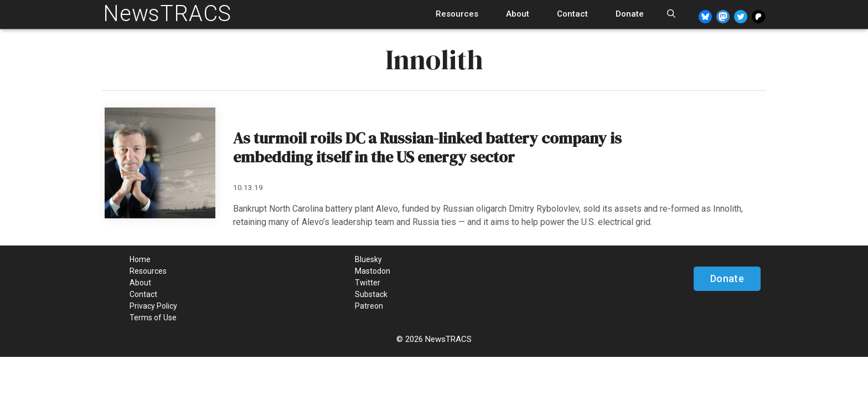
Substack (371, 294)
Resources (457, 14)
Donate (630, 14)
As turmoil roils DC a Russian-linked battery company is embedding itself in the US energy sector (427, 147)
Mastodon (373, 271)
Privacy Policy (153, 306)
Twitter (368, 283)
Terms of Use (153, 318)
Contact (572, 14)
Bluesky (368, 259)
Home (140, 259)
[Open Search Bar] (671, 14)
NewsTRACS (167, 14)
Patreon (369, 306)
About (518, 14)
